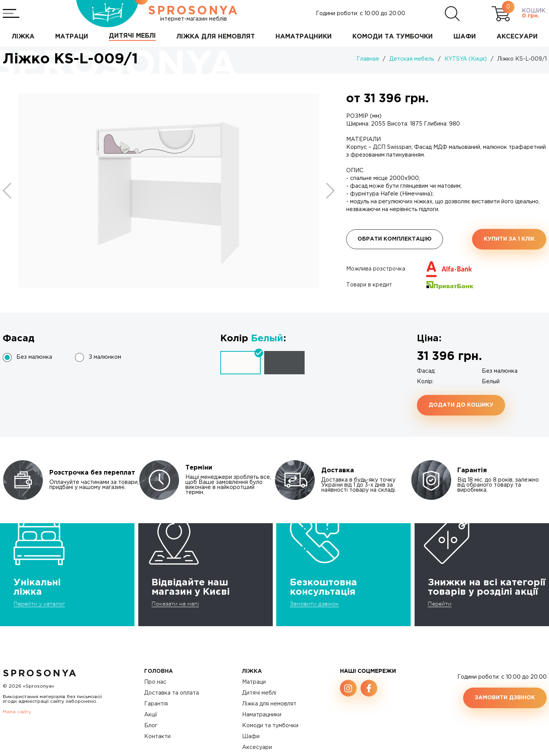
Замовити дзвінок (314, 604)
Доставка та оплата (172, 693)
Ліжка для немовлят (269, 704)
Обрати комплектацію (395, 239)
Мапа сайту (17, 712)
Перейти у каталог (39, 604)
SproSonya (40, 674)
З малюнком (105, 357)
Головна (159, 671)
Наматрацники (262, 715)
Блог (151, 726)
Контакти (157, 737)
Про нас (155, 682)
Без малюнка (34, 357)
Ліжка (252, 671)
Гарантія (156, 704)
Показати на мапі (175, 604)
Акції (151, 715)
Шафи (251, 737)
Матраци (254, 682)
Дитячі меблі (259, 693)
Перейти (440, 604)
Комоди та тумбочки (270, 726)
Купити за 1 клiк (509, 239)
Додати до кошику (461, 405)
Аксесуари (257, 747)
